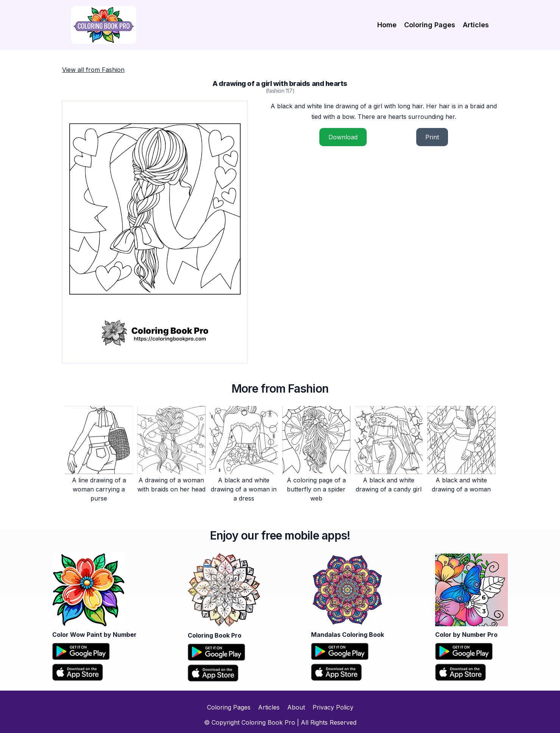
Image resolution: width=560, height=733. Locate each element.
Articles (476, 25)
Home (387, 25)
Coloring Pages (430, 25)
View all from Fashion (93, 70)
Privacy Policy (333, 707)
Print (432, 137)
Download (343, 137)
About (296, 707)
